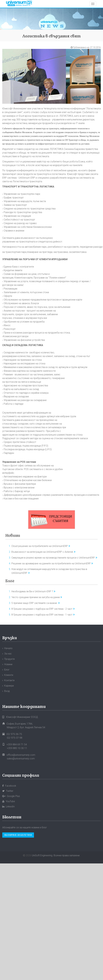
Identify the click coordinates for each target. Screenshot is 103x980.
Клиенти (9, 675)
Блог (10, 581)
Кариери (9, 686)
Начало (8, 648)
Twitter (8, 791)
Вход (7, 691)
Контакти (9, 680)
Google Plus (11, 796)
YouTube (9, 801)
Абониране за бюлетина (18, 835)
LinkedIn (8, 807)
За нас (8, 654)
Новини (13, 536)
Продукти (9, 659)
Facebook (9, 786)
